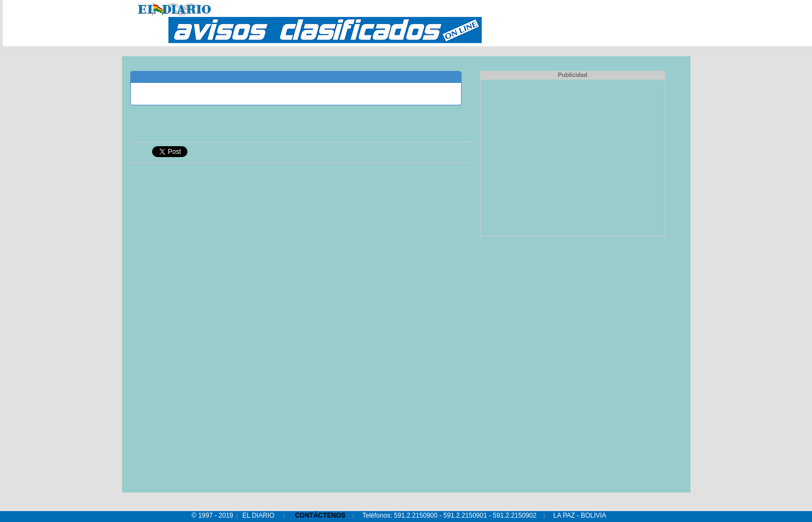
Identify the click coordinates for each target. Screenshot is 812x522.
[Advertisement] (573, 157)
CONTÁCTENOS (320, 515)
